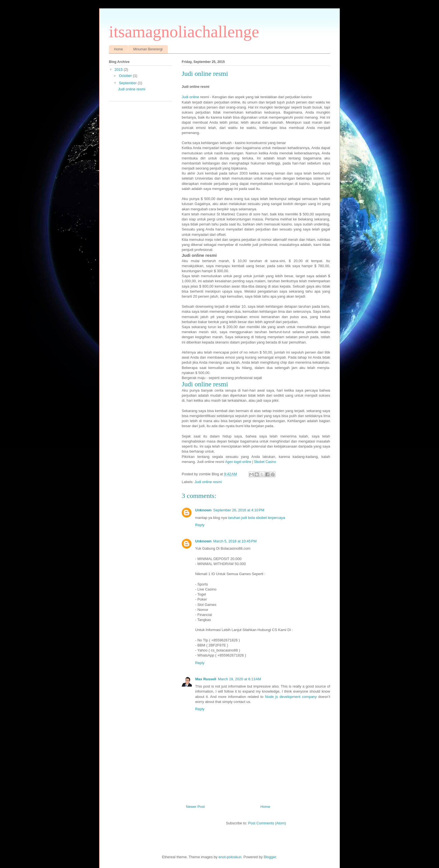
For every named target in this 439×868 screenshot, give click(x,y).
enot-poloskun (230, 857)
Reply (200, 525)
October (126, 76)
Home (118, 49)
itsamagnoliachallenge (184, 32)
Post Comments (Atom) (267, 823)
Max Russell (206, 679)
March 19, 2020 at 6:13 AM (239, 679)
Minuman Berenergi (148, 49)
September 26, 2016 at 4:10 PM (239, 510)
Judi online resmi (208, 482)
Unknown (203, 510)
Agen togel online (238, 462)
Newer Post (195, 807)
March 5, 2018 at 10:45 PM (235, 541)
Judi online (190, 97)
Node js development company (291, 697)
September (128, 83)
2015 (119, 70)
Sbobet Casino (265, 462)
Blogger (270, 857)
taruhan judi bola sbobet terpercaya (256, 518)
